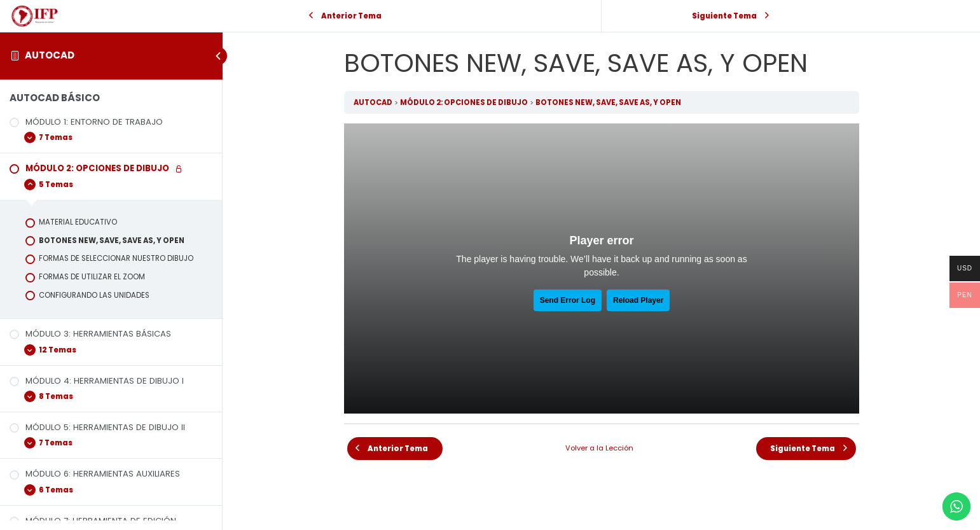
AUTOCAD (50, 55)
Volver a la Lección (599, 448)
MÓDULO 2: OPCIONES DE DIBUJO (464, 102)
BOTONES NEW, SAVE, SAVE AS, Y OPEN (608, 102)
